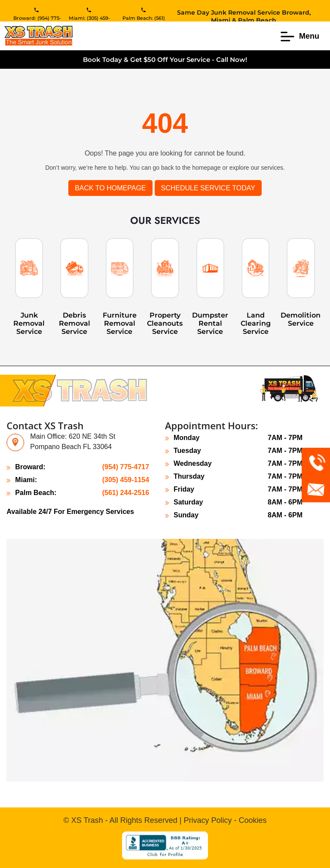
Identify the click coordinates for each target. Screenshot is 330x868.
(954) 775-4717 (126, 467)
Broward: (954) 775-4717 (37, 21)
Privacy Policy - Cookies (225, 820)
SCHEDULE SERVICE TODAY (208, 188)
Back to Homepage (110, 188)
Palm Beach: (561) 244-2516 (144, 21)
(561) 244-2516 (126, 493)
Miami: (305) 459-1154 (89, 21)
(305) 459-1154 (126, 480)
